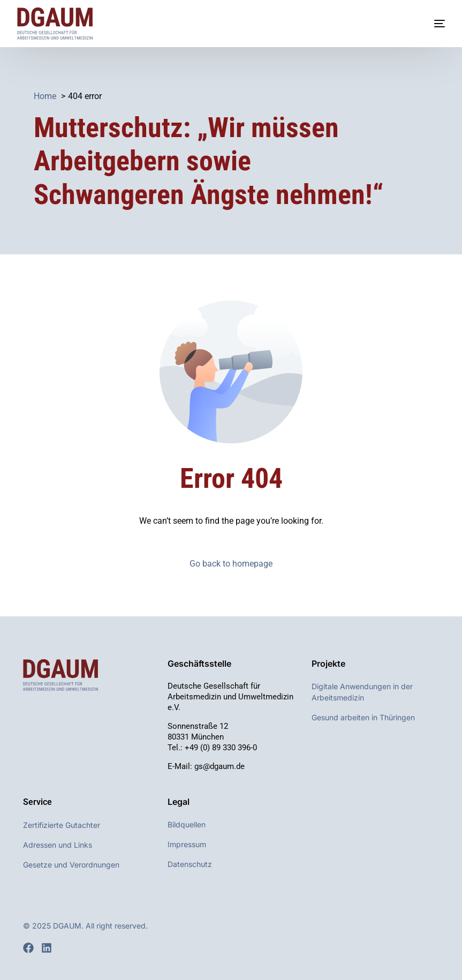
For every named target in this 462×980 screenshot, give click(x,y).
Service (37, 802)
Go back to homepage (231, 564)
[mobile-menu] (429, 24)
